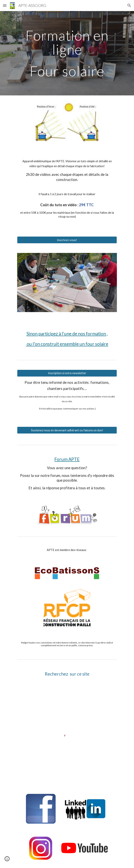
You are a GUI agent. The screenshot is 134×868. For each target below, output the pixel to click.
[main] (67, 53)
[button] (5, 5)
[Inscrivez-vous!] (67, 240)
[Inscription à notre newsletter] (67, 373)
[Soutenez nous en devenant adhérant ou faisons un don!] (67, 430)
